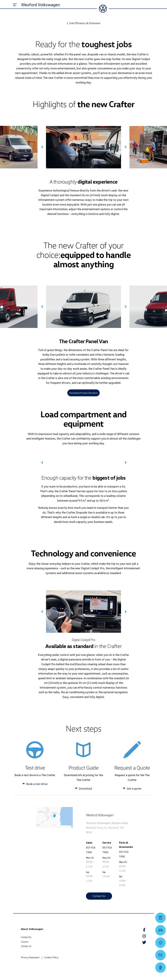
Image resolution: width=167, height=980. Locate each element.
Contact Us (99, 896)
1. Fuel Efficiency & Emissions (83, 23)
